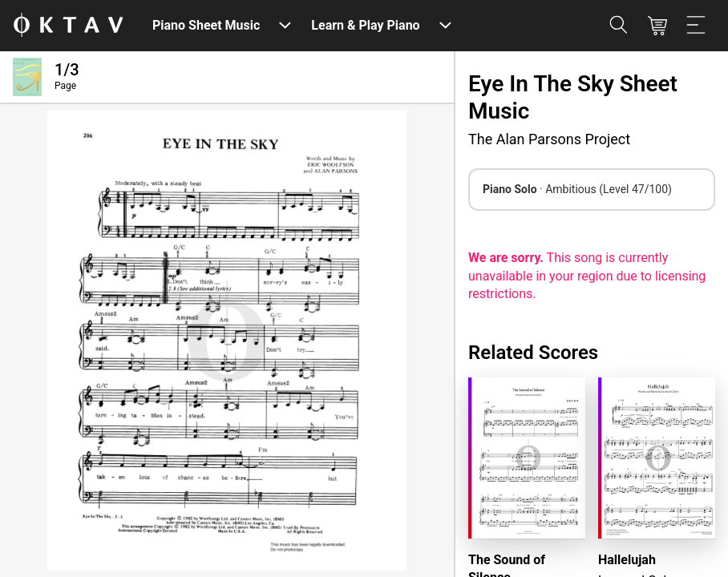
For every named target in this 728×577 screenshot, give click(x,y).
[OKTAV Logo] (68, 26)
